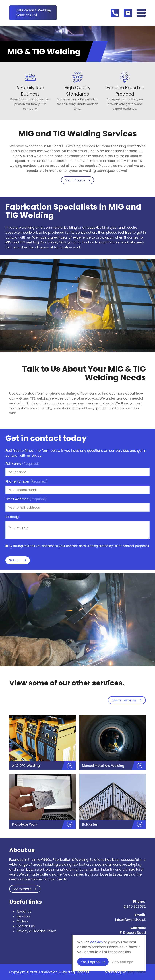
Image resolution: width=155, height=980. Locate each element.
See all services (124, 700)
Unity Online (136, 972)
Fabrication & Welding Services (33, 13)
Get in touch (75, 180)
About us (24, 911)
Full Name (23, 464)
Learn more (22, 889)
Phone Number (27, 481)
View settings (122, 962)
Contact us (26, 926)
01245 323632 (135, 906)
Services (23, 916)
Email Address (26, 499)
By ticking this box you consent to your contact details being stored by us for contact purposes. (79, 546)
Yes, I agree (90, 962)
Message (13, 517)
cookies (97, 942)
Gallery (22, 921)
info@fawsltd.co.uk (130, 920)
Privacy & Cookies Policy (36, 931)
